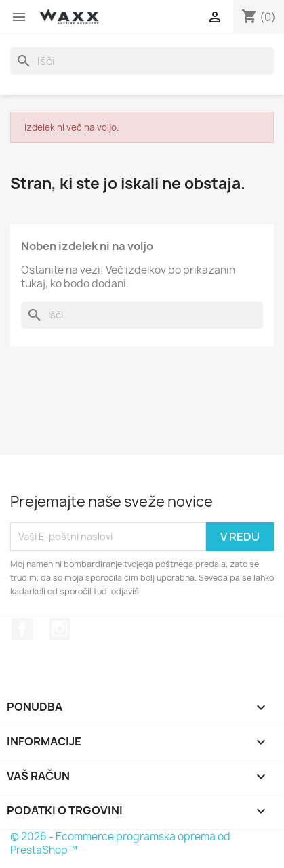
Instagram (60, 629)
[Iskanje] (142, 61)
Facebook (22, 629)
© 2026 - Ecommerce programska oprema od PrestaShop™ (120, 843)
